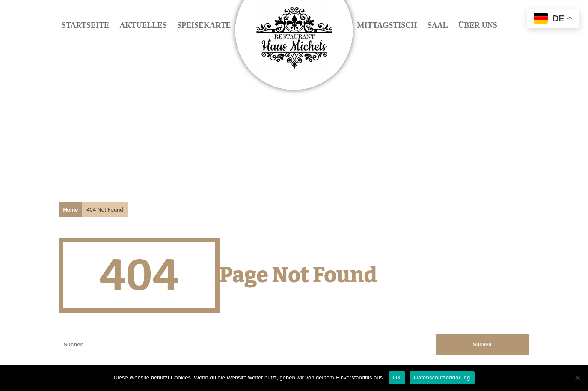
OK (397, 378)
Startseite (85, 25)
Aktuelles (143, 25)
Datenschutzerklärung (442, 378)
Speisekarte (204, 25)
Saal (438, 25)
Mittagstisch (387, 25)
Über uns (478, 25)
